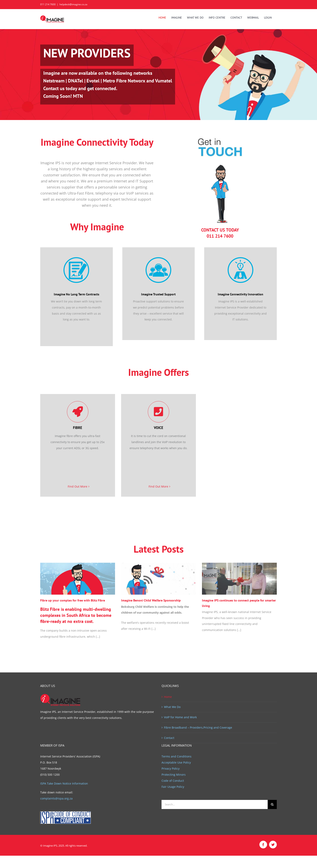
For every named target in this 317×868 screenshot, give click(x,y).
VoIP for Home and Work (180, 717)
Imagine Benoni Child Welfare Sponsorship (151, 600)
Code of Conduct (173, 781)
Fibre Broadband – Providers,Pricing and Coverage (198, 727)
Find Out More (78, 486)
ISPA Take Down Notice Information (64, 783)
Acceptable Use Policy (176, 762)
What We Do (172, 707)
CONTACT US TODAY (220, 230)
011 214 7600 (48, 4)
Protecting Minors (174, 775)
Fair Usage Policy (173, 787)
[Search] (272, 804)
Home (168, 697)
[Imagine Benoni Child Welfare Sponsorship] (158, 579)
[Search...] (215, 804)
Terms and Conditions (176, 756)
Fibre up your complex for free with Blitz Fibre (73, 600)
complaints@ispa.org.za (56, 798)
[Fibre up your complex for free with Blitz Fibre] (78, 579)
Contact (169, 738)
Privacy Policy (171, 768)
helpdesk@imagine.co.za (73, 4)
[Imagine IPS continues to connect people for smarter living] (239, 579)
